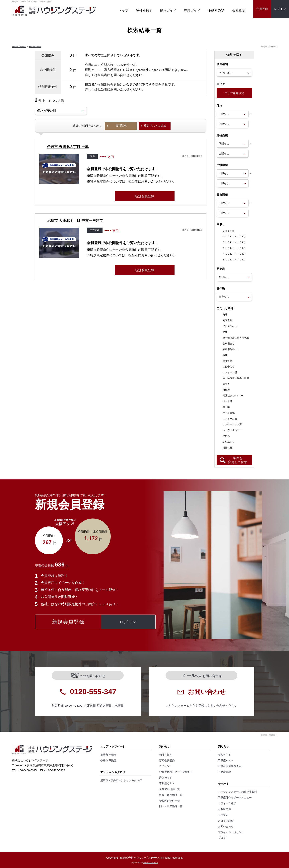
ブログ (222, 838)
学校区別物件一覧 (170, 801)
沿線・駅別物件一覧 (171, 795)
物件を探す (144, 10)
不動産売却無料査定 (230, 766)
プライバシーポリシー (231, 832)
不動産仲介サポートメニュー (235, 798)
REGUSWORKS (151, 863)
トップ (123, 10)
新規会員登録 (167, 761)
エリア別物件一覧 (170, 789)
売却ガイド (192, 10)
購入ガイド (168, 10)
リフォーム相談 (227, 803)
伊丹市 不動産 (108, 761)
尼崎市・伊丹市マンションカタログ (121, 781)
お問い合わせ (226, 827)
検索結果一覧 (35, 47)
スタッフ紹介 (226, 821)
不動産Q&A (216, 10)
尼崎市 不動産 (19, 47)
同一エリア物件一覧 (171, 806)
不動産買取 (224, 772)
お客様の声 (224, 809)
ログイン (164, 766)
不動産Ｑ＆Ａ (167, 784)
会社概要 (239, 10)
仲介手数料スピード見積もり (176, 772)
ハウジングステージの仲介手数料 (237, 792)
